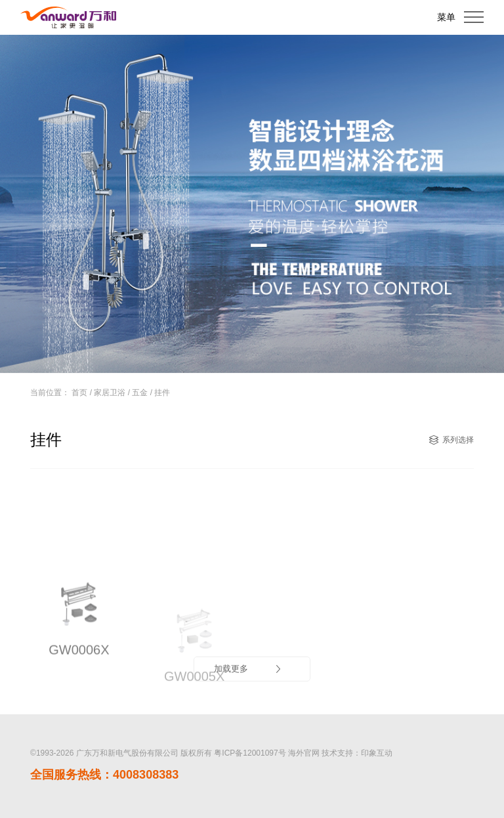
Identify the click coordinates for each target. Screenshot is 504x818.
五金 (140, 393)
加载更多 (249, 669)
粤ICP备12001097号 (250, 753)
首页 (79, 393)
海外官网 (304, 753)
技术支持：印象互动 (357, 753)
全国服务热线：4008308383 (104, 775)
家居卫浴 (110, 393)
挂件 (162, 393)
